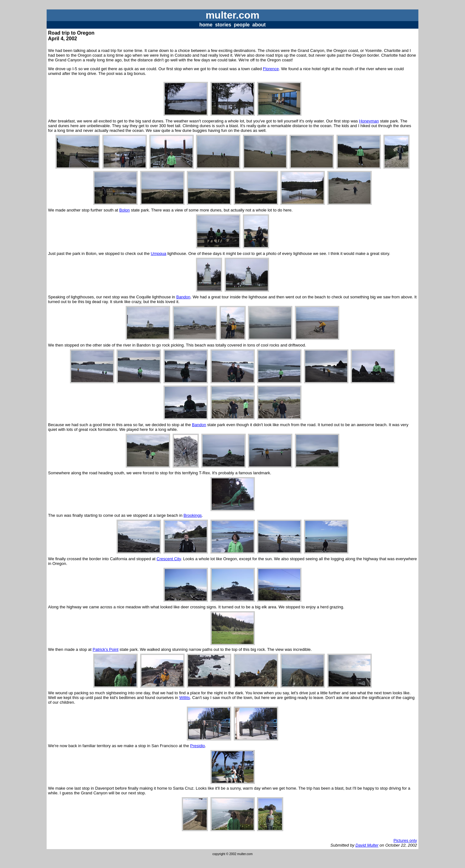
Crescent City (169, 559)
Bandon (183, 297)
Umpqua (159, 254)
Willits (185, 698)
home (206, 25)
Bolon (125, 210)
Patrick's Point (106, 649)
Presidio (198, 746)
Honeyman (369, 121)
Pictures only (405, 840)
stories (223, 25)
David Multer (367, 845)
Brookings (193, 515)
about (259, 25)
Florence (271, 69)
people (242, 25)
